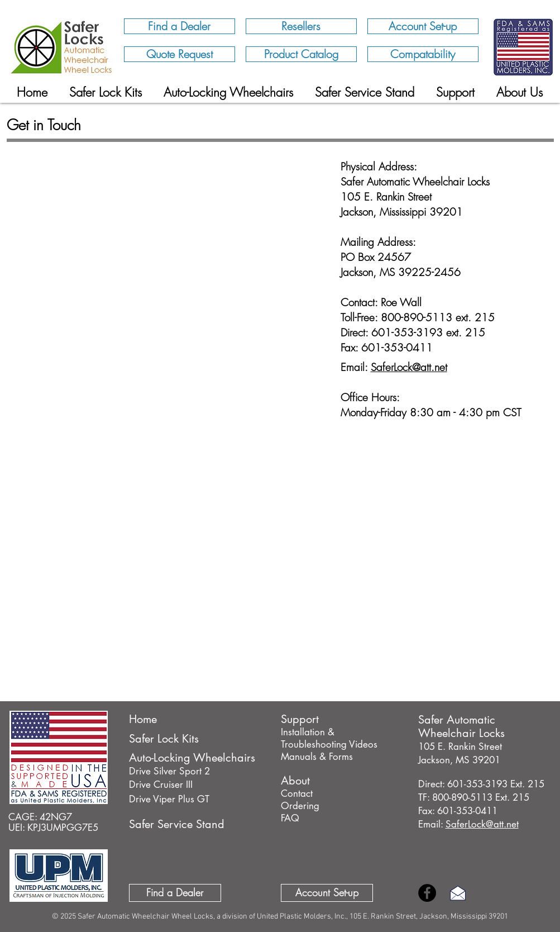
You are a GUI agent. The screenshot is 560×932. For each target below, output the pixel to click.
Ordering (300, 806)
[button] (520, 92)
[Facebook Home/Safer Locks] (427, 893)
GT (202, 799)
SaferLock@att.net (409, 367)
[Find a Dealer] (180, 26)
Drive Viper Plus (162, 799)
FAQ (290, 818)
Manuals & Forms (317, 757)
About (295, 781)
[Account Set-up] (423, 26)
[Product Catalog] (301, 54)
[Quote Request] (180, 54)
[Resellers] (301, 26)
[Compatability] (423, 54)
